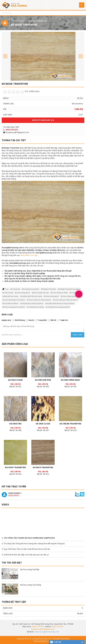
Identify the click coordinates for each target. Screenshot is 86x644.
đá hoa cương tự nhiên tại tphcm (65, 300)
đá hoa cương (8, 293)
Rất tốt (53, 320)
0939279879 (14, 496)
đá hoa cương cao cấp (40, 293)
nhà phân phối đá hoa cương (31, 296)
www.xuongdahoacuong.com (47, 632)
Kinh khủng (20, 320)
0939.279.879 (12, 130)
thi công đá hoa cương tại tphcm (58, 307)
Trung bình (42, 320)
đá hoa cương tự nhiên (59, 293)
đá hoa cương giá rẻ (22, 293)
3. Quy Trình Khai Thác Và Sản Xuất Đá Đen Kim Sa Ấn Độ (26, 549)
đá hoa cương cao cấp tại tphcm (39, 300)
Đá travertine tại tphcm (31, 289)
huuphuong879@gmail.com (17, 132)
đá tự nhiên (74, 293)
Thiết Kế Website (40, 641)
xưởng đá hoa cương (10, 296)
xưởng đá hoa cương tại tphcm (32, 303)
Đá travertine (18, 21)
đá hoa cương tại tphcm (70, 296)
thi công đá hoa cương (35, 307)
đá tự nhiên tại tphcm (10, 303)
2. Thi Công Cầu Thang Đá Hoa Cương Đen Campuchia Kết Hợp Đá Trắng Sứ (33, 544)
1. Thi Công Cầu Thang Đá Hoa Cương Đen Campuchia (28, 538)
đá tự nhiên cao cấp (29, 255)
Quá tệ (31, 320)
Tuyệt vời (64, 320)
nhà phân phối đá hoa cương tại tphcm (60, 303)
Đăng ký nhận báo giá (43, 120)
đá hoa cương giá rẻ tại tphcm (14, 300)
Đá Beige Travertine (37, 21)
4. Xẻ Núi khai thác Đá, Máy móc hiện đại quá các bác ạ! (25, 555)
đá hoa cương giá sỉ (51, 296)
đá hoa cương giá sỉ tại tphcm (14, 307)
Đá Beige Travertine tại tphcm (69, 289)
